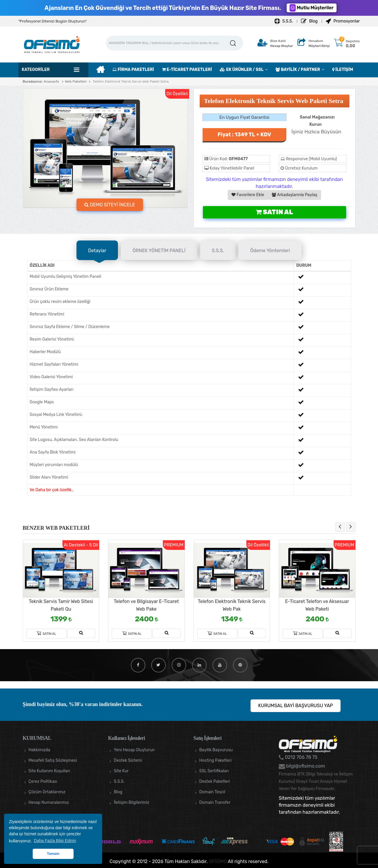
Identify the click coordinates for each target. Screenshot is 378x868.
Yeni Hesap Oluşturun (134, 750)
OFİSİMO (218, 861)
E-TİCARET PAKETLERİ (187, 70)
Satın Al (274, 212)
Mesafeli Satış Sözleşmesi (53, 760)
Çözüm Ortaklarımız (47, 792)
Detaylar (97, 251)
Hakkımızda (39, 750)
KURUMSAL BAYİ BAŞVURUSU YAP (296, 706)
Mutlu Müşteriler (311, 8)
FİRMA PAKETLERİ (133, 70)
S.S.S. (284, 21)
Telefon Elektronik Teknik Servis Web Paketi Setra (130, 81)
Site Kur (121, 771)
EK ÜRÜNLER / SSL (242, 70)
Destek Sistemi (128, 760)
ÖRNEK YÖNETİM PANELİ (159, 251)
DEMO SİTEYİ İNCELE (110, 205)
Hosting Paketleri (216, 760)
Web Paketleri (76, 81)
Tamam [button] (53, 854)
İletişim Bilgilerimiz (131, 802)
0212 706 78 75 (301, 757)
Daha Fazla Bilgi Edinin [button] (55, 841)
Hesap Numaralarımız (49, 802)
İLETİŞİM (343, 70)
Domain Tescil (212, 792)
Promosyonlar (343, 21)
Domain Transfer (215, 802)
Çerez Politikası (43, 781)
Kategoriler (36, 70)
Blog (309, 21)
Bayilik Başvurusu (216, 750)
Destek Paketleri (215, 781)
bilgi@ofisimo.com (305, 766)
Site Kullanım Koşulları (49, 771)
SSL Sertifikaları (214, 771)
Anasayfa (51, 81)
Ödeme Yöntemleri (270, 251)
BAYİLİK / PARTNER (298, 70)
